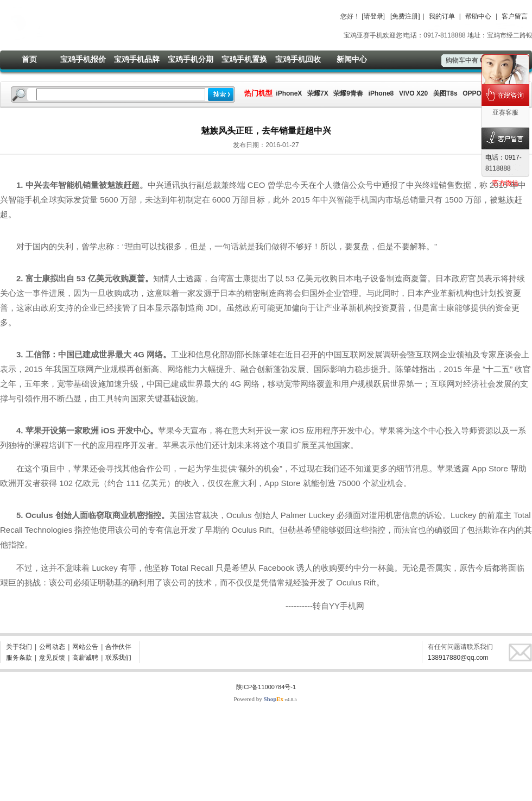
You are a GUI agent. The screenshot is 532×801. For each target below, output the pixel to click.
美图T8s (445, 93)
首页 (29, 59)
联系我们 (118, 658)
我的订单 (442, 16)
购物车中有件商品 (476, 60)
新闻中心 (352, 59)
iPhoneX (288, 93)
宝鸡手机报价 (83, 59)
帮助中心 (478, 16)
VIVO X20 (413, 93)
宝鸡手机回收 (298, 59)
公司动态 (52, 647)
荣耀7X (318, 93)
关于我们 (19, 647)
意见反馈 (52, 658)
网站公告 (85, 647)
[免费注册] (405, 16)
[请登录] (373, 16)
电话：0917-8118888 (503, 163)
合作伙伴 (118, 647)
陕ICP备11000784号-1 (266, 687)
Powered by (258, 699)
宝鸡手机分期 (191, 59)
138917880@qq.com (458, 658)
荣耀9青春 (348, 93)
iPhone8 (381, 93)
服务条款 (19, 658)
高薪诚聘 (85, 658)
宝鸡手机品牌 (137, 59)
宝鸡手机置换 (244, 59)
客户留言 (515, 16)
